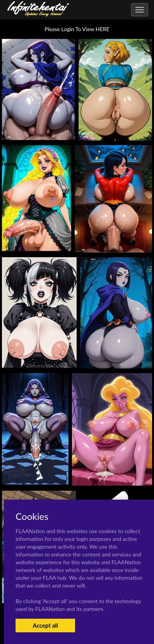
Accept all (45, 625)
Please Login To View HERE (77, 29)
